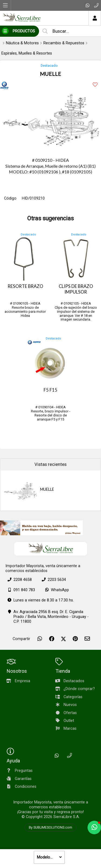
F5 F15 (50, 390)
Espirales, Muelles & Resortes (27, 53)
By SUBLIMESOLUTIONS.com (50, 827)
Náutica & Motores (22, 43)
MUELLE (47, 489)
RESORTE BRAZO (25, 286)
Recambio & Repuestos (64, 43)
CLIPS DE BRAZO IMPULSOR (76, 289)
